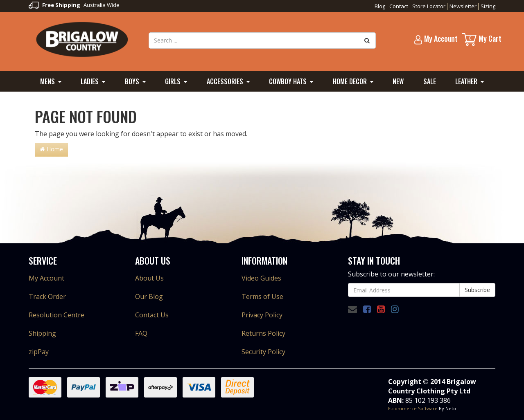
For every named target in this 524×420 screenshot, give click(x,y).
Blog (380, 6)
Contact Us (152, 315)
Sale (430, 81)
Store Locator (429, 6)
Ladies (90, 81)
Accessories (225, 81)
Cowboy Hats (288, 81)
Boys (132, 81)
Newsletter (463, 6)
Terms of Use (262, 296)
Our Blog (149, 296)
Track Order (47, 296)
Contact (399, 6)
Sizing (488, 6)
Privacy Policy (262, 315)
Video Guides (261, 278)
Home (51, 149)
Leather (466, 81)
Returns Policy (263, 333)
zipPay (39, 352)
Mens (47, 81)
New (398, 81)
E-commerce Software (413, 408)
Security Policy (263, 352)
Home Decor (350, 81)
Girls (173, 81)
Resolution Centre (56, 315)
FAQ (141, 333)
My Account (46, 278)
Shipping (42, 333)
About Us (149, 278)
